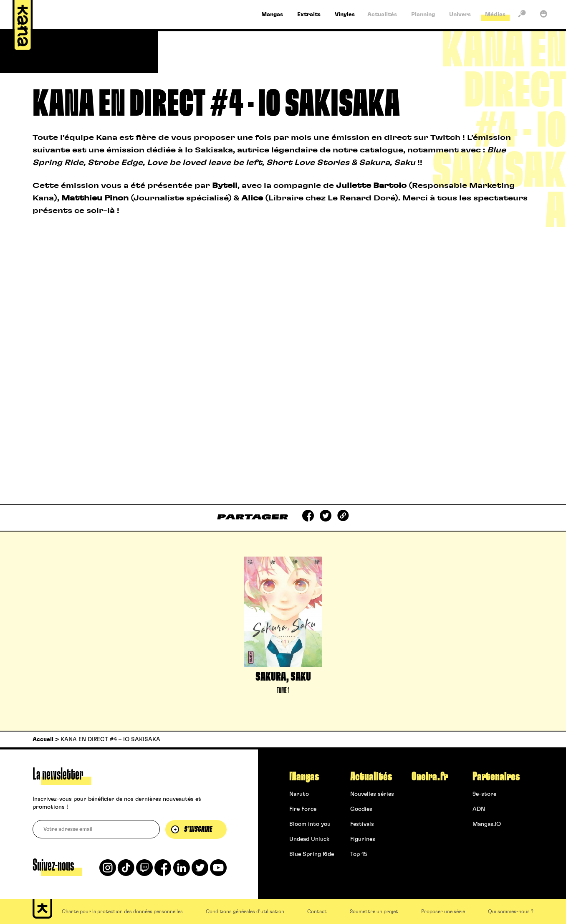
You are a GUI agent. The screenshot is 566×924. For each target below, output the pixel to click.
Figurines (363, 839)
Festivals (362, 824)
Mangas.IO (487, 824)
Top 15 (359, 854)
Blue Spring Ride (312, 854)
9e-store (484, 794)
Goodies (361, 809)
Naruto (299, 794)
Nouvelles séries (372, 794)
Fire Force (303, 809)
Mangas (304, 777)
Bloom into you (310, 824)
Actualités (371, 777)
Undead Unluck (309, 839)
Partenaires (496, 777)
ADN (479, 809)
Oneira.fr (430, 777)
